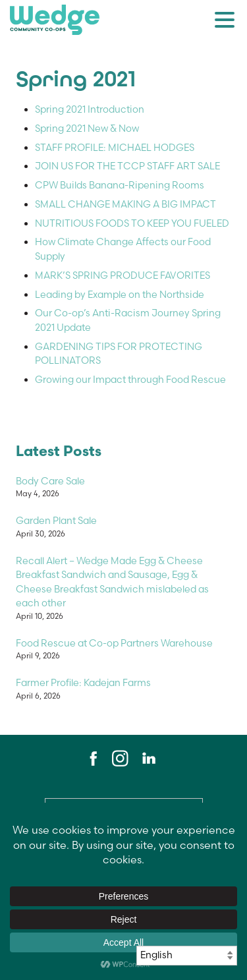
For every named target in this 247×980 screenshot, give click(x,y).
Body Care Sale (50, 481)
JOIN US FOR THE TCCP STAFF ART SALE (127, 166)
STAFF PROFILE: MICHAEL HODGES (115, 148)
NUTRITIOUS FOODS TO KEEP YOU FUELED (132, 223)
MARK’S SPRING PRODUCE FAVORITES (123, 275)
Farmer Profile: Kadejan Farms (83, 683)
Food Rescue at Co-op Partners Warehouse (114, 643)
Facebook (92, 759)
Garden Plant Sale (56, 521)
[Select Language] (187, 956)
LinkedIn (148, 759)
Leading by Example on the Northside (120, 295)
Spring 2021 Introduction (90, 109)
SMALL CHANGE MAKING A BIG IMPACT (125, 204)
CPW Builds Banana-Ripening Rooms (120, 185)
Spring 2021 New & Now (87, 129)
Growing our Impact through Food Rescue (130, 380)
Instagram (120, 759)
